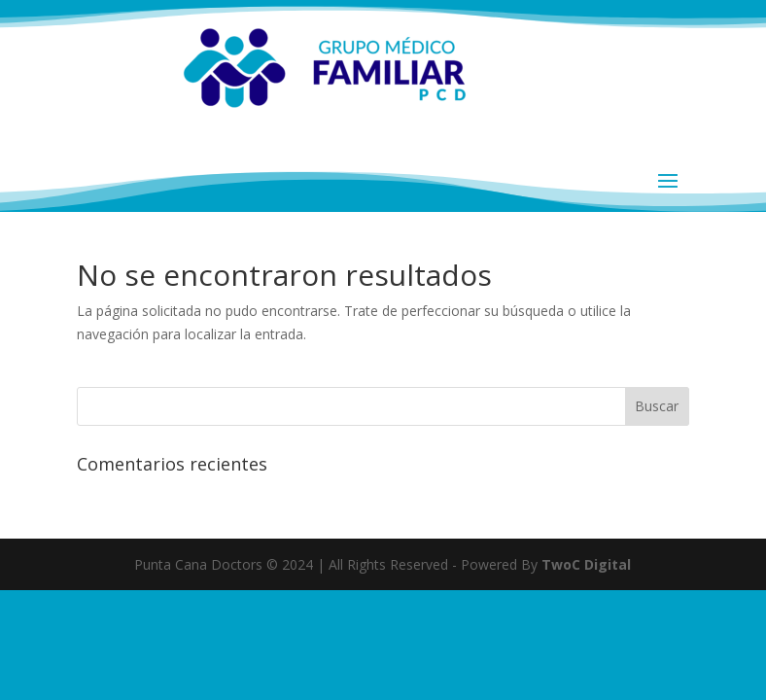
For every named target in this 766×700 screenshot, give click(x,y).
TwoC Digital (586, 564)
